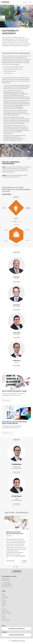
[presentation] (28, 159)
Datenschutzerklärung (6, 613)
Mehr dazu (7, 400)
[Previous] (14, 567)
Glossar (4, 616)
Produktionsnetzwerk (19, 556)
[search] (27, 2)
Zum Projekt (7, 433)
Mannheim (4, 601)
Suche (3, 614)
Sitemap (4, 618)
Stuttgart (4, 605)
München (4, 603)
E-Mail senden (16, 282)
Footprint (28, 98)
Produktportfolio (19, 130)
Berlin (3, 594)
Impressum (4, 609)
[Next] (17, 567)
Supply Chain (25, 94)
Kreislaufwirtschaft (8, 97)
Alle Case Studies (24, 561)
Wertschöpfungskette (8, 92)
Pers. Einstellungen (6, 620)
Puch (3, 599)
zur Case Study (10, 561)
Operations (15, 94)
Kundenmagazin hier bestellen (16, 629)
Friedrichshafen (5, 597)
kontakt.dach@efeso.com (7, 586)
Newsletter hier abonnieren (16, 635)
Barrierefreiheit (5, 611)
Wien (3, 606)
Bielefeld (4, 595)
